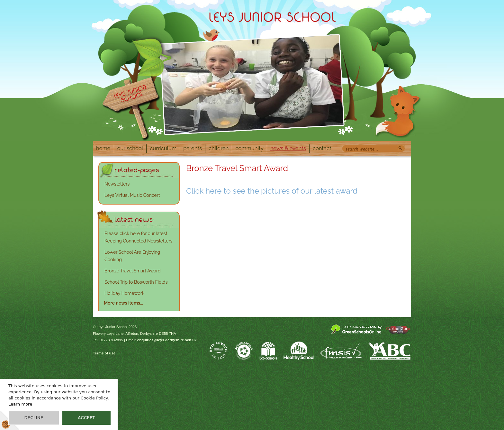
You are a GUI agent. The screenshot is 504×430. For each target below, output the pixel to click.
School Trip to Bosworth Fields (136, 282)
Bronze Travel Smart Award (133, 271)
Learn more (20, 404)
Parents (193, 148)
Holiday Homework (124, 293)
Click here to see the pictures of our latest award (272, 191)
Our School (130, 148)
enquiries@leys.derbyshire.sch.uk (167, 340)
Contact (322, 148)
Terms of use (104, 353)
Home (103, 148)
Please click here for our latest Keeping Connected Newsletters (138, 237)
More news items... (123, 303)
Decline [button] (34, 418)
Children (219, 148)
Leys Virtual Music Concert (132, 195)
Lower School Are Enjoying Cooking (132, 256)
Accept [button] (86, 418)
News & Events (288, 148)
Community (249, 148)
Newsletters (117, 184)
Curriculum (163, 148)
